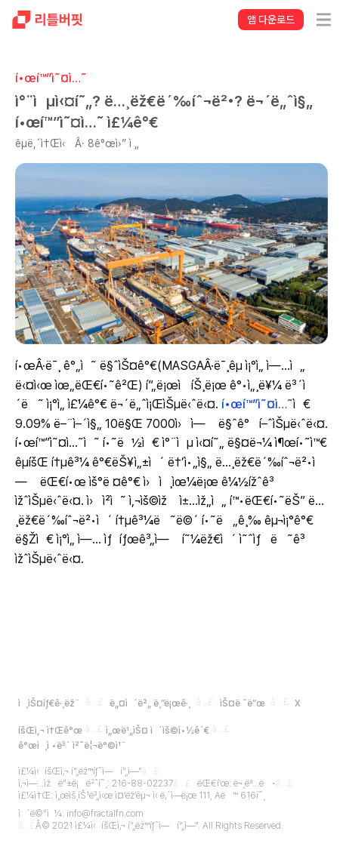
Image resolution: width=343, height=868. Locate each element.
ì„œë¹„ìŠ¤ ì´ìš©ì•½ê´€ (158, 731)
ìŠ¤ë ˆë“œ (243, 703)
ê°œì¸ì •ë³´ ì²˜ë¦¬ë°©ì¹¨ (72, 746)
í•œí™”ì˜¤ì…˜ (257, 404)
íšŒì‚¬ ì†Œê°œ (50, 731)
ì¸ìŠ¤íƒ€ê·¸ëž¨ (49, 703)
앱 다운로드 (271, 20)
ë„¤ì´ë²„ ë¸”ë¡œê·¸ (150, 703)
